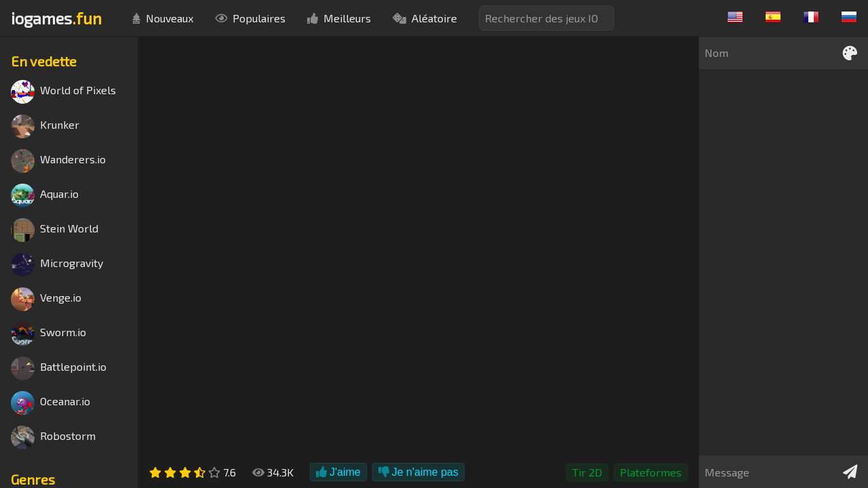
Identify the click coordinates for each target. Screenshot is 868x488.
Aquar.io (45, 196)
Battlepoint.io (59, 368)
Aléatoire (425, 18)
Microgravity (57, 265)
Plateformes (651, 472)
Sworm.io (48, 334)
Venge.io (46, 299)
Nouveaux (163, 18)
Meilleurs (339, 18)
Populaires (250, 18)
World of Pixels (63, 92)
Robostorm (53, 438)
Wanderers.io (58, 161)
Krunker (45, 126)
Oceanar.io (51, 403)
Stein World (55, 230)
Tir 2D (587, 472)
